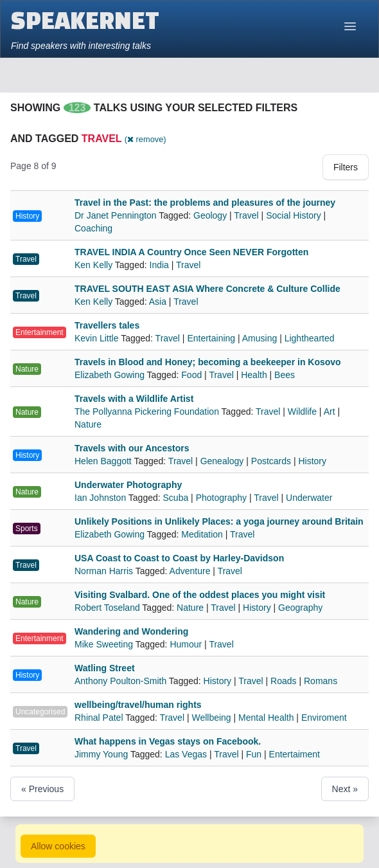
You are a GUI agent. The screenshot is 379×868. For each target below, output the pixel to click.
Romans (321, 681)
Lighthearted (310, 338)
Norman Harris (105, 571)
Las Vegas (186, 754)
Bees (285, 375)
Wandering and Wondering (131, 631)
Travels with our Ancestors (132, 448)
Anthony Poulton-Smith (122, 681)
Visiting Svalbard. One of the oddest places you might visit (200, 595)
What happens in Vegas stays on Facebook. (168, 741)
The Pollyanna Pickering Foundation (148, 411)
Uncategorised (40, 712)
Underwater (309, 498)
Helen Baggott (104, 461)
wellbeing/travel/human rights (138, 705)
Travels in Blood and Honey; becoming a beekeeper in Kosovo (208, 362)
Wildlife (302, 411)
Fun (254, 754)
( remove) (145, 139)
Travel (246, 215)
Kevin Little (98, 338)
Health (254, 375)
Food (191, 375)
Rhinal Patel (100, 718)
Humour (186, 644)
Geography (300, 608)
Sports (27, 529)
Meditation (202, 534)
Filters (346, 167)
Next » (345, 789)
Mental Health (266, 718)
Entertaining (211, 338)
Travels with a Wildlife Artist (134, 399)
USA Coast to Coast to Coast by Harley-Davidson (179, 558)
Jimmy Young (102, 754)
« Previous (42, 789)
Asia (158, 302)
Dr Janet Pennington (117, 215)
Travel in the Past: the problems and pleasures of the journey (205, 203)
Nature (27, 369)
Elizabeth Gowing (111, 375)
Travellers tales (107, 325)
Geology (210, 215)
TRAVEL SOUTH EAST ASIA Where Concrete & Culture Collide (207, 289)
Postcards (271, 461)
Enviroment (324, 718)
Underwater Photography (128, 485)
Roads (283, 681)
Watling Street (105, 668)
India (159, 265)
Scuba (176, 498)
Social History (294, 215)
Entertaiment (295, 754)
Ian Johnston (101, 498)
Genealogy (222, 461)
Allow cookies (58, 846)
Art (330, 411)
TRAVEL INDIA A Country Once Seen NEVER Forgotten (191, 252)
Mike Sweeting (105, 644)
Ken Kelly (95, 265)
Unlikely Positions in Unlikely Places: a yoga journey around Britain (219, 521)
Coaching (93, 228)
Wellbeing (211, 718)
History (27, 216)
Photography (221, 498)
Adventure (190, 571)
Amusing (260, 338)
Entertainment (40, 332)
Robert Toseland (108, 608)
